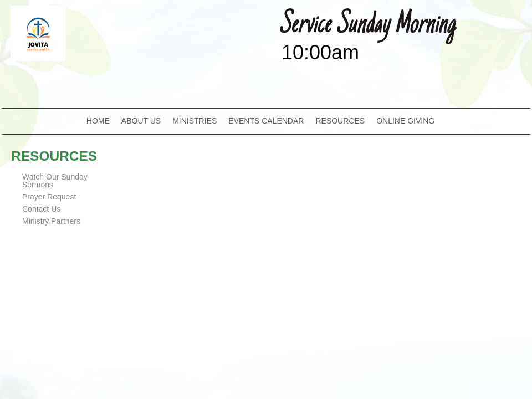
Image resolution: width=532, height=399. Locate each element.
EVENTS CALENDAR (266, 121)
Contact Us (41, 209)
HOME (98, 121)
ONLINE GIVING (405, 121)
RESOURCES (340, 121)
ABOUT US (141, 121)
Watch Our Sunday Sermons (55, 181)
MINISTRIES (195, 121)
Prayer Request (49, 197)
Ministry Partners (51, 221)
